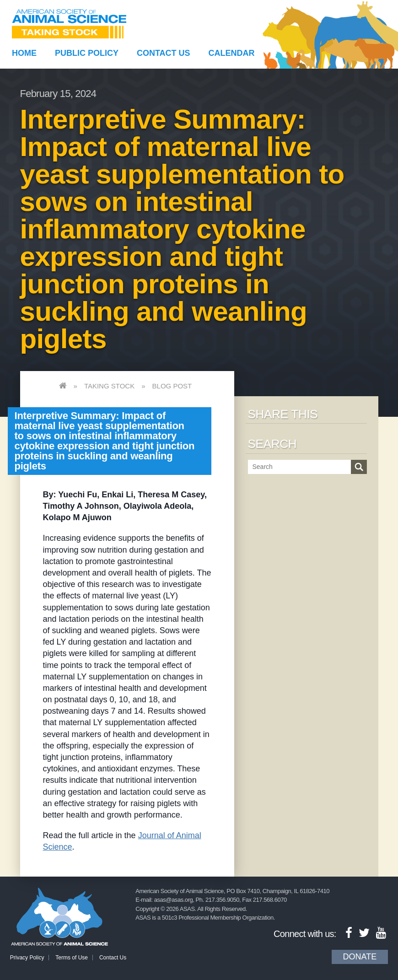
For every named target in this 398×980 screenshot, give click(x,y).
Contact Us (164, 53)
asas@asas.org (174, 900)
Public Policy (87, 53)
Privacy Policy (27, 958)
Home (24, 53)
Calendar (231, 53)
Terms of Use (72, 958)
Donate (360, 957)
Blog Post (172, 386)
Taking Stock (109, 386)
